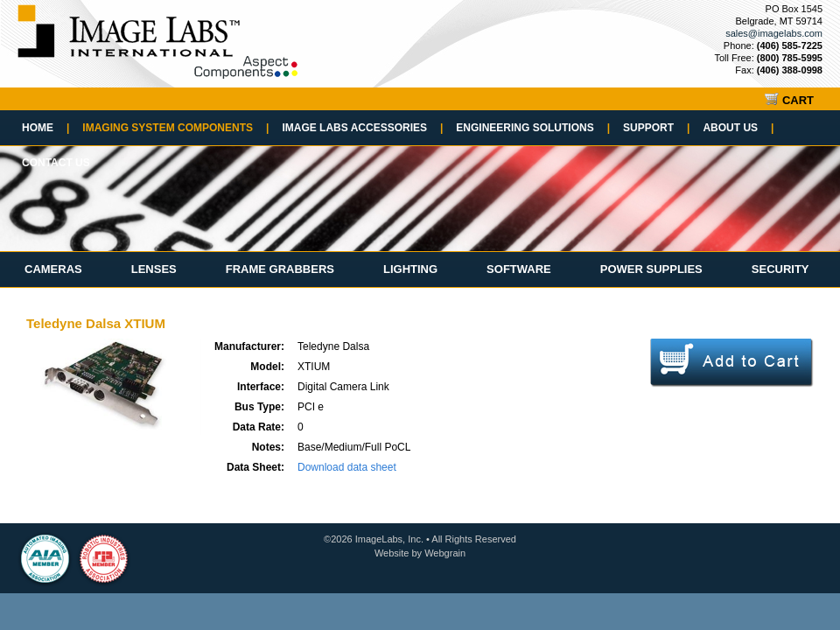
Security (780, 269)
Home (45, 128)
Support (656, 128)
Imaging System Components (175, 128)
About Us (738, 128)
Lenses (154, 269)
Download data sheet (347, 467)
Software (519, 269)
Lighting (410, 269)
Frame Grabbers (280, 269)
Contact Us (56, 163)
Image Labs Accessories (362, 128)
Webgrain (445, 553)
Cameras (53, 269)
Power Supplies (651, 269)
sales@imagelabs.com (774, 33)
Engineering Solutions (533, 128)
